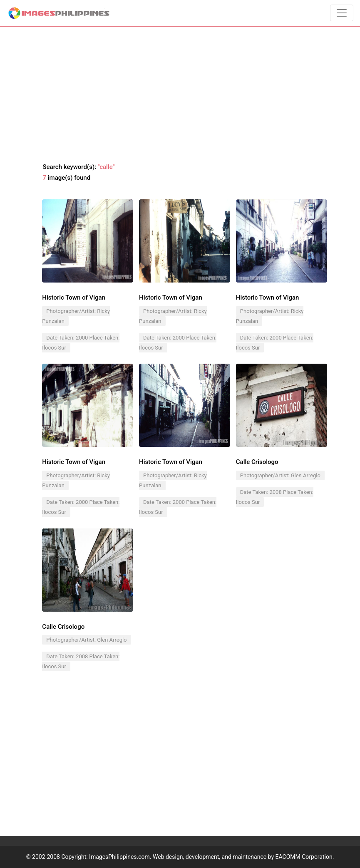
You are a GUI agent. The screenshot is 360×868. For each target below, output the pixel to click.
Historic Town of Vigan (74, 298)
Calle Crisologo (63, 627)
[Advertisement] (180, 95)
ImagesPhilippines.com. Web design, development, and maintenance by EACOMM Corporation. (211, 857)
